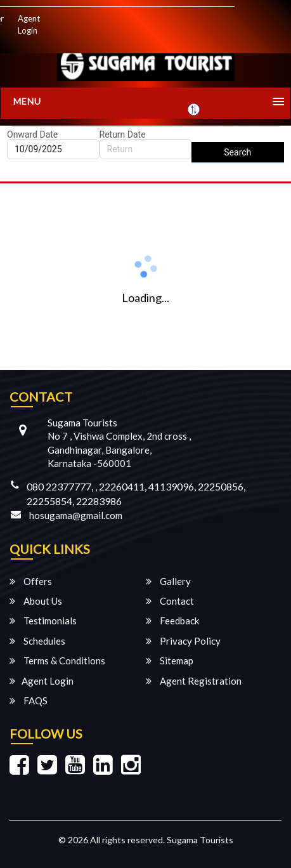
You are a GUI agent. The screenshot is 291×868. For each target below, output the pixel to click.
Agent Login (29, 24)
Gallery (168, 581)
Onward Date (32, 135)
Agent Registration (194, 681)
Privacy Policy (183, 641)
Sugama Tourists (200, 840)
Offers (31, 581)
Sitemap (170, 661)
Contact (170, 601)
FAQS (29, 700)
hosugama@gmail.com (76, 515)
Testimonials (43, 621)
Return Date (123, 135)
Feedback (172, 621)
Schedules (37, 641)
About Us (36, 601)
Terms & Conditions (57, 661)
